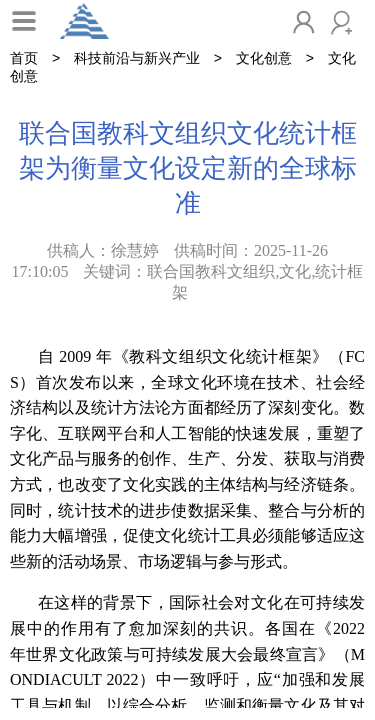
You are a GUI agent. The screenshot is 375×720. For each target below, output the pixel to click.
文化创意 (264, 58)
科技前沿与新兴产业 (137, 58)
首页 (24, 58)
